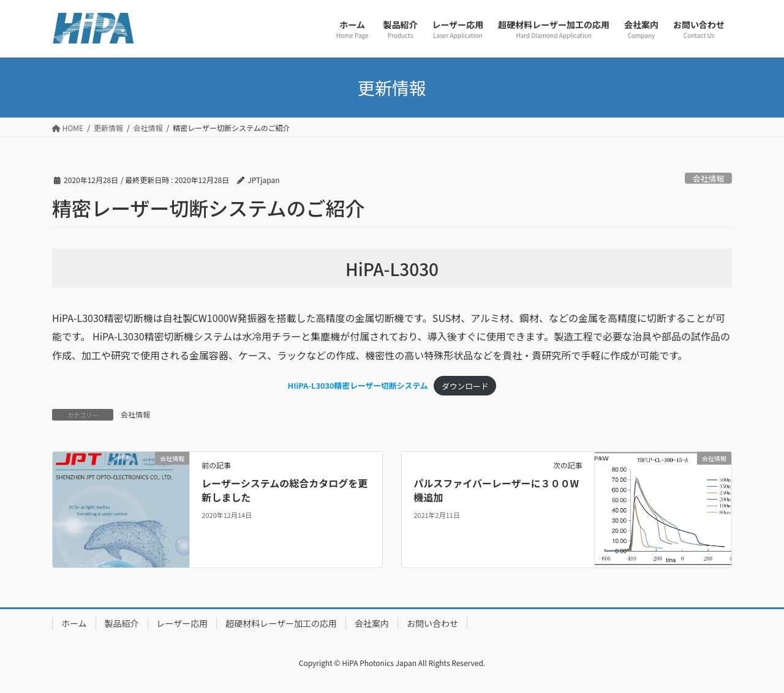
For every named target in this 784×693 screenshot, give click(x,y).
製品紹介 (122, 623)
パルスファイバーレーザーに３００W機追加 (496, 490)
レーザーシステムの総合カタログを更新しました (285, 490)
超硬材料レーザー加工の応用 (281, 623)
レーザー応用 (183, 623)
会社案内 (372, 623)
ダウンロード (465, 386)
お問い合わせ (432, 623)
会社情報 (708, 178)
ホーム (74, 623)
